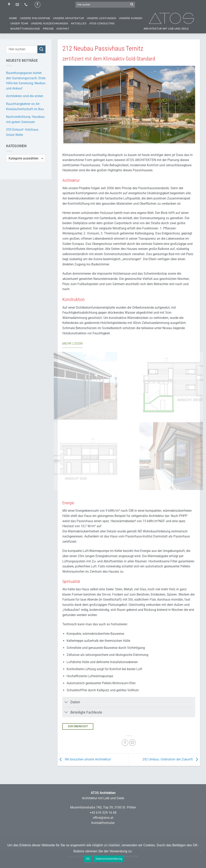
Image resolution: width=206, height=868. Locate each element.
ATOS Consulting (102, 23)
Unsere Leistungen (101, 18)
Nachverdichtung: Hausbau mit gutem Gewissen (25, 119)
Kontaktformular (103, 823)
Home (13, 18)
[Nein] (201, 854)
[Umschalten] (66, 703)
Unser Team (19, 23)
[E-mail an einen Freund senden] (132, 743)
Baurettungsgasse (25, 29)
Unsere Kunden (131, 18)
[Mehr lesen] (73, 344)
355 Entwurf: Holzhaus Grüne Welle (22, 132)
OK (88, 859)
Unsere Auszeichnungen (50, 23)
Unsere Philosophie (35, 18)
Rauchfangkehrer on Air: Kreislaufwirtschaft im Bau (25, 106)
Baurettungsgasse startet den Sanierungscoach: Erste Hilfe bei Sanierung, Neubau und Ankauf (26, 81)
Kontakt (63, 29)
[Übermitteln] (132, 5)
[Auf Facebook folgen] (38, 5)
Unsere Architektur (69, 18)
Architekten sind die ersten (25, 96)
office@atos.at (103, 818)
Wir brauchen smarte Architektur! (84, 760)
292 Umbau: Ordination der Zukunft (171, 760)
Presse (48, 29)
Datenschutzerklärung (109, 859)
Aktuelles (79, 23)
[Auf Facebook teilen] (125, 743)
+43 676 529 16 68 (103, 813)
